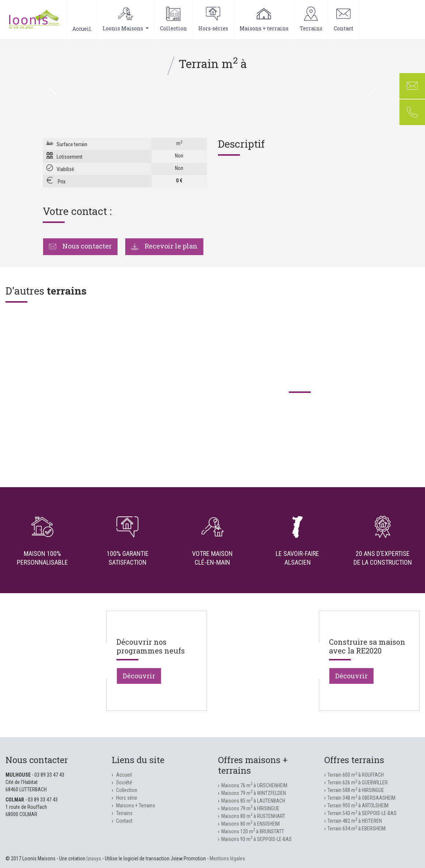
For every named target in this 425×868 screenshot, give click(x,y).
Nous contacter (80, 246)
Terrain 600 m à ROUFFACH (356, 775)
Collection (173, 19)
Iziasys (94, 858)
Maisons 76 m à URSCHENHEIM (254, 785)
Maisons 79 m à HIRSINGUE (250, 808)
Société (124, 782)
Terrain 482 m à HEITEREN (355, 821)
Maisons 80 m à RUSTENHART (253, 816)
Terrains (311, 19)
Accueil (82, 19)
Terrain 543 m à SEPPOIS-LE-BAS (362, 813)
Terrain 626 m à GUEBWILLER (358, 782)
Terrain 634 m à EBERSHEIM (357, 829)
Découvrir (139, 676)
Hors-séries (213, 19)
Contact (344, 19)
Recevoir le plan (164, 246)
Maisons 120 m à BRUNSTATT (253, 831)
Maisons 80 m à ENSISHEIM (250, 824)
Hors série (127, 798)
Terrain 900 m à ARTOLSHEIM (358, 806)
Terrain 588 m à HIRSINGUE (356, 790)
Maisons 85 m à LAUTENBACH (253, 801)
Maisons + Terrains (136, 806)
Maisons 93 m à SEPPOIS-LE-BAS (256, 839)
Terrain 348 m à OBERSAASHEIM (361, 798)
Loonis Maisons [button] (126, 19)
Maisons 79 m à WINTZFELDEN (254, 793)
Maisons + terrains (264, 19)
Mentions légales (227, 858)
